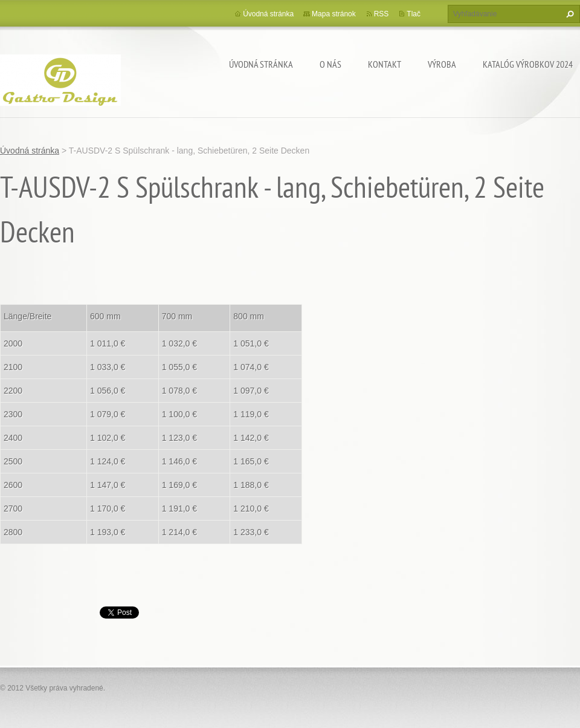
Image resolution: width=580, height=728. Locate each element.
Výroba (442, 64)
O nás (330, 64)
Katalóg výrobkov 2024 (528, 64)
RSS (382, 14)
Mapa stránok (334, 14)
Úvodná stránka (261, 64)
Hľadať (569, 14)
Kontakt (385, 64)
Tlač (414, 14)
